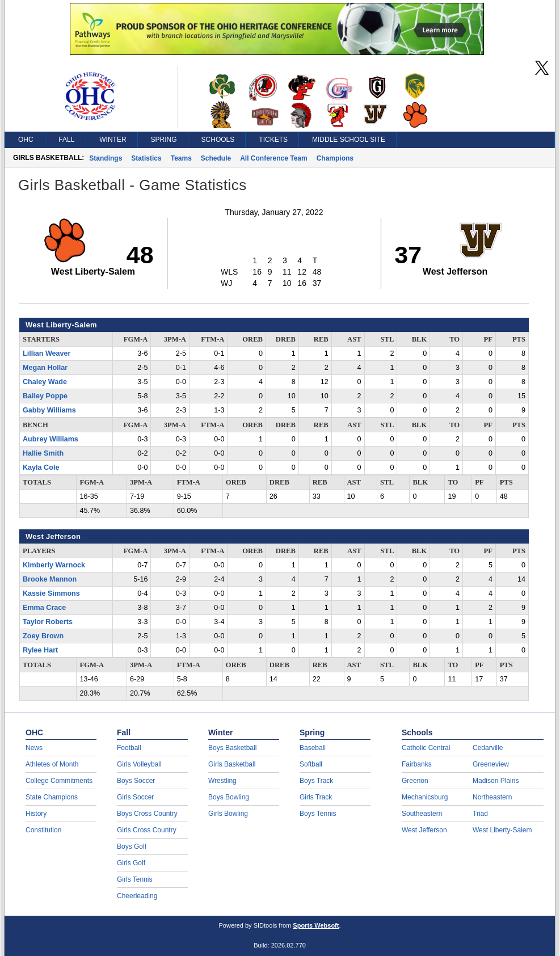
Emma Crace (44, 608)
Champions (335, 158)
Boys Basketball (232, 748)
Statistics (146, 158)
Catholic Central (426, 748)
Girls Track (316, 797)
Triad (480, 814)
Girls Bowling (228, 814)
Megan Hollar (45, 368)
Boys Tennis (318, 814)
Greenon (415, 781)
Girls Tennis (134, 879)
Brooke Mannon (50, 579)
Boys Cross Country (147, 814)
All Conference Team (273, 158)
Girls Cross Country (147, 830)
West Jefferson (424, 830)
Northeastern (492, 797)
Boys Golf (132, 846)
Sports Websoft (316, 925)
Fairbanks (417, 764)
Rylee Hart (40, 650)
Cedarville (488, 748)
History (36, 814)
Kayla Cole (41, 468)
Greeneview (491, 764)
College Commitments (59, 781)
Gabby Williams (49, 410)
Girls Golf (131, 863)
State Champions (52, 797)
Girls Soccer (135, 797)
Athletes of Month (52, 764)
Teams (181, 158)
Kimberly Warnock (54, 565)
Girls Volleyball (139, 764)
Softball (311, 764)
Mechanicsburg (425, 797)
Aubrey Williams (50, 439)
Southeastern (422, 814)
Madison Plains (496, 781)
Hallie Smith (43, 453)
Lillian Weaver (47, 353)
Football (129, 748)
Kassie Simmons (51, 593)
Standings (106, 158)
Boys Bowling (229, 797)
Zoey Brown (43, 636)
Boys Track (316, 781)
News (34, 748)
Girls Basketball (232, 764)
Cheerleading (137, 896)
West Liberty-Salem (502, 830)
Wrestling (222, 781)
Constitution (43, 830)
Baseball (313, 748)
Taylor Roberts (48, 622)
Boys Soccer (136, 781)
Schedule (216, 158)
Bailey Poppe (45, 396)
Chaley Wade (45, 382)
